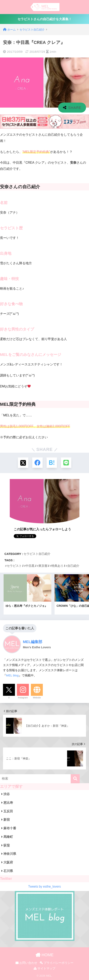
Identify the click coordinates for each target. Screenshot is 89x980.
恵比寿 (7, 803)
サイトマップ (44, 968)
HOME (44, 955)
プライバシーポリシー (57, 963)
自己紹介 (73, 566)
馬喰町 (7, 837)
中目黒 (30, 566)
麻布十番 (9, 828)
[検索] (75, 779)
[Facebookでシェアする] (37, 463)
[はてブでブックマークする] (52, 463)
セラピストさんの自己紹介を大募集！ (45, 19)
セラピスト (14, 566)
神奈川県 (9, 854)
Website (37, 698)
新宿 (6, 820)
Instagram (23, 698)
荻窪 (6, 845)
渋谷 (6, 794)
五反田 (7, 811)
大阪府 (7, 862)
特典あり (57, 566)
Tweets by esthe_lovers (45, 886)
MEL (49, 976)
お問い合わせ (26, 963)
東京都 (43, 566)
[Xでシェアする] (23, 463)
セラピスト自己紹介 (37, 554)
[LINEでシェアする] (66, 463)
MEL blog (12, 675)
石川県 (7, 871)
